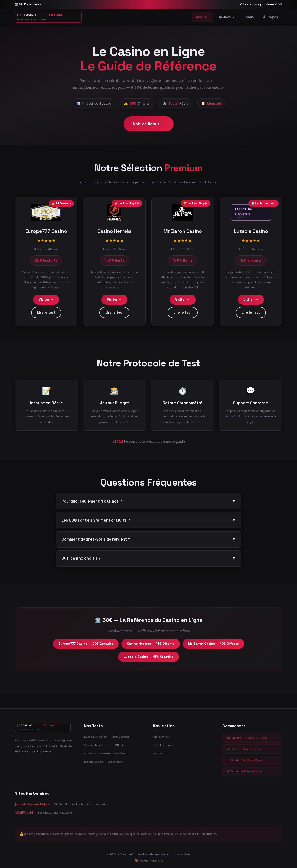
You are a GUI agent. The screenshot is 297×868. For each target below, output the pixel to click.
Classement (161, 737)
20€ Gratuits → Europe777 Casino (246, 738)
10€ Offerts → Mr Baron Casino (245, 760)
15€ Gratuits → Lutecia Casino (244, 771)
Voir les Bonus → (149, 124)
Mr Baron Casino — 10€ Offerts (213, 646)
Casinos (226, 17)
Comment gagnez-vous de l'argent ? (148, 542)
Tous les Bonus (163, 745)
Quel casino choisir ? (148, 561)
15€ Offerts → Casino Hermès (243, 749)
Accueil (202, 17)
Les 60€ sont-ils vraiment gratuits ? (148, 523)
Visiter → (46, 302)
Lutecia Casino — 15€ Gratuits (148, 659)
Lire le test (46, 315)
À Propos (271, 17)
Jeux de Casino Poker (32, 804)
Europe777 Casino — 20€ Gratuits (86, 646)
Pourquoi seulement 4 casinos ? (148, 504)
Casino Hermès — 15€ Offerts (151, 646)
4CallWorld (24, 812)
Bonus (249, 17)
